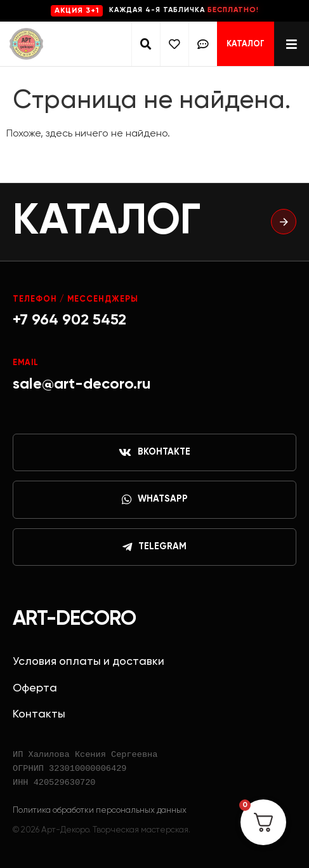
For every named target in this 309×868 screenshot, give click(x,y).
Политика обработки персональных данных (100, 810)
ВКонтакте (154, 453)
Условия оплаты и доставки (89, 662)
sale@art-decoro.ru (82, 384)
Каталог (246, 44)
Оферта (35, 688)
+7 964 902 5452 (69, 320)
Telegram (154, 547)
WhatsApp (155, 500)
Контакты (39, 714)
